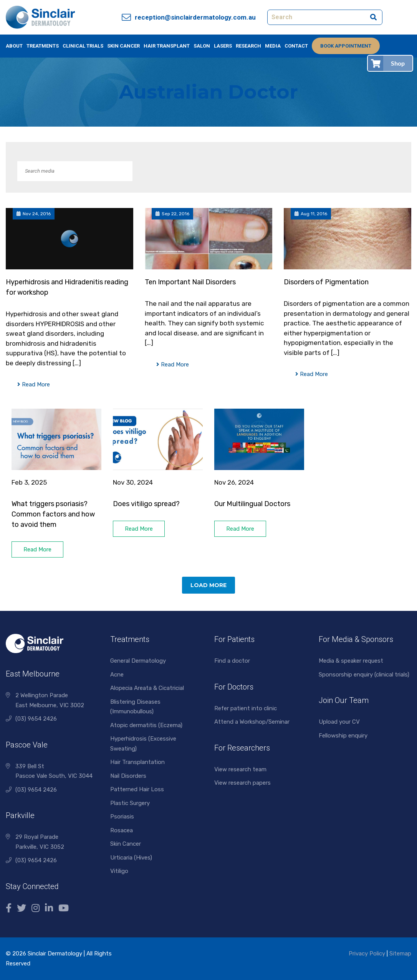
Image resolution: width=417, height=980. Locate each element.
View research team (240, 769)
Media (273, 46)
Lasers (223, 46)
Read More (34, 384)
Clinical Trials (83, 46)
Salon (202, 46)
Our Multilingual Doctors (252, 504)
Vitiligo (119, 871)
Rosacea (122, 830)
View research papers (242, 783)
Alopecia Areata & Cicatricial (147, 688)
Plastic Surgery (130, 803)
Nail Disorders (128, 776)
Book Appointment (346, 46)
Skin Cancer (123, 46)
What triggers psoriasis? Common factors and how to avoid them (53, 514)
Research (248, 46)
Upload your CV (339, 722)
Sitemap (400, 954)
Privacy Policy (367, 954)
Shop (398, 63)
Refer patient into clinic (246, 708)
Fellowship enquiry (343, 736)
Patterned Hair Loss (137, 789)
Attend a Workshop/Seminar (252, 722)
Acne (117, 675)
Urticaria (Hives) (131, 858)
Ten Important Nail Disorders (190, 282)
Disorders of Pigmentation (326, 282)
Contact (296, 46)
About (14, 46)
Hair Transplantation (137, 762)
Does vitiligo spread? (147, 504)
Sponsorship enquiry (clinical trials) (364, 675)
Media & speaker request (351, 661)
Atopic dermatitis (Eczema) (146, 725)
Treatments (43, 46)
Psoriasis (122, 817)
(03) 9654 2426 (36, 719)
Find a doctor (232, 661)
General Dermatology (138, 661)
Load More (208, 585)
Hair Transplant (167, 46)
